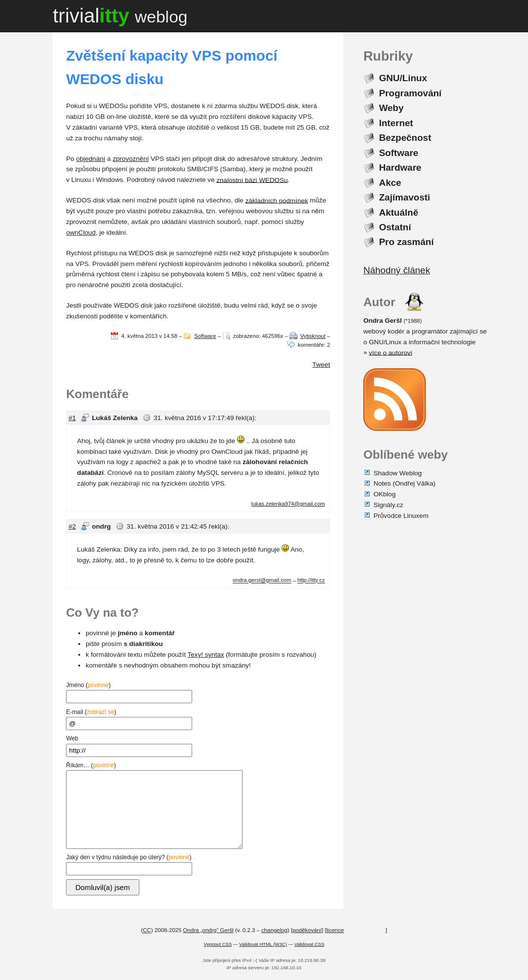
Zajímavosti (405, 197)
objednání (91, 159)
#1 (72, 418)
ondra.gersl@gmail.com (262, 580)
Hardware (400, 167)
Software (205, 336)
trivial (120, 16)
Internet (396, 123)
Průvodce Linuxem (401, 515)
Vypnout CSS (218, 944)
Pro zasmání (406, 242)
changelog (275, 930)
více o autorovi (391, 352)
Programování (410, 93)
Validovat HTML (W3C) (263, 944)
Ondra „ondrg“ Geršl (208, 930)
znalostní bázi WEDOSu (252, 180)
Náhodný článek (396, 270)
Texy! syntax (206, 655)
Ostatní (395, 227)
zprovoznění (131, 159)
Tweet (321, 365)
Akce (390, 182)
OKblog (385, 494)
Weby (391, 108)
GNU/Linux (403, 78)
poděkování (307, 930)
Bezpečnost (405, 138)
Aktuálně (398, 212)
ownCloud (81, 233)
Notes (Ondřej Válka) (405, 483)
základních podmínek (277, 200)
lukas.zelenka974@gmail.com (288, 504)
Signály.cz (388, 505)
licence (335, 930)
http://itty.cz (311, 580)
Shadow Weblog (398, 473)
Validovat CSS (309, 944)
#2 (72, 526)
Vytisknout (313, 336)
